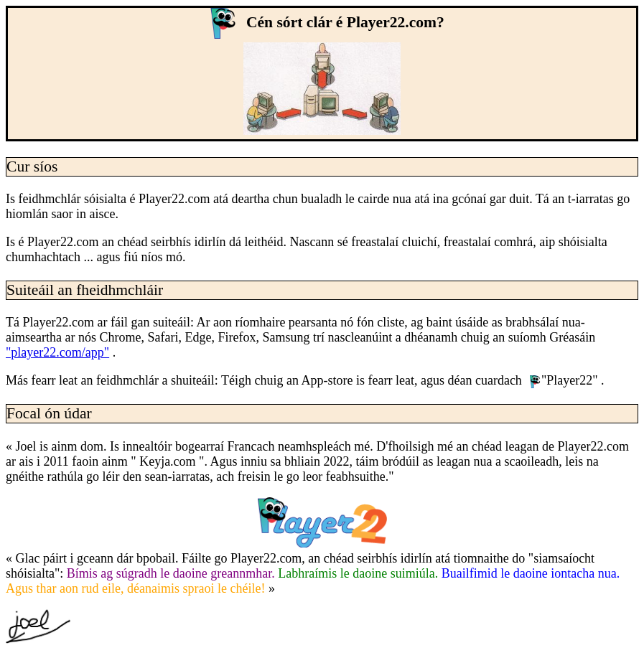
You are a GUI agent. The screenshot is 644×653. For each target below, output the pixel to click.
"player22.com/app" (57, 352)
